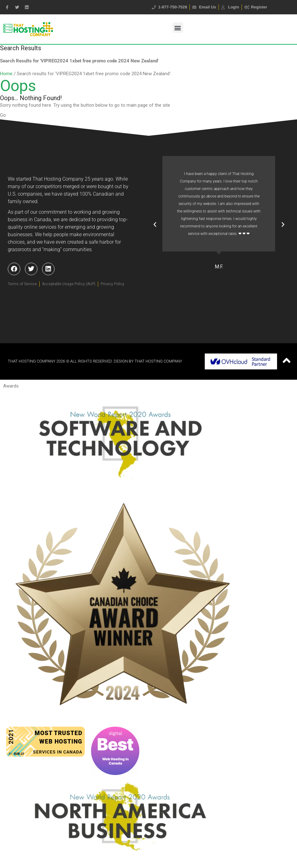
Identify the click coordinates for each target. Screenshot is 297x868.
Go (3, 115)
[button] (178, 28)
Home (6, 74)
